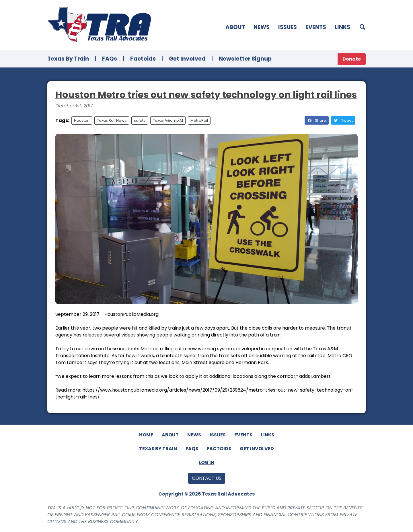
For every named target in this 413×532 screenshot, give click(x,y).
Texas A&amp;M (168, 120)
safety (140, 120)
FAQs (110, 59)
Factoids (143, 59)
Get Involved (187, 59)
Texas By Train (68, 59)
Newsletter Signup (245, 59)
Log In (206, 462)
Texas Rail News (112, 120)
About (235, 27)
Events (316, 27)
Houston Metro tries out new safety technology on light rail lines (206, 95)
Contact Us (207, 478)
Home (146, 435)
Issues (288, 27)
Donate (352, 59)
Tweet (343, 120)
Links (342, 27)
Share (317, 120)
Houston (82, 120)
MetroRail (199, 120)
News (262, 27)
